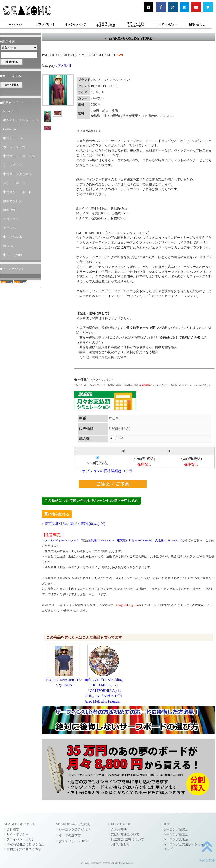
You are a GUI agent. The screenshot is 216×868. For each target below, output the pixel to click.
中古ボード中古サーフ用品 (106, 24)
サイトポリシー (18, 834)
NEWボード (12, 111)
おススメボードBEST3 (74, 841)
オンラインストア (76, 24)
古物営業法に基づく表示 (24, 849)
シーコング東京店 (176, 834)
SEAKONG (15, 24)
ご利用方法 (119, 829)
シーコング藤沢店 (176, 829)
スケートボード (14, 183)
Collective (10, 129)
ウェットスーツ (14, 147)
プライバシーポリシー (22, 839)
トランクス (11, 219)
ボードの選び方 (70, 835)
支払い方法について (125, 834)
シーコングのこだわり (74, 829)
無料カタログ (13, 201)
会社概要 (13, 829)
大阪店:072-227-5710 (168, 540)
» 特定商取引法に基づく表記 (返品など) (74, 524)
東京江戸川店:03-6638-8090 (134, 540)
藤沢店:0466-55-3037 (101, 540)
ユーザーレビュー (166, 24)
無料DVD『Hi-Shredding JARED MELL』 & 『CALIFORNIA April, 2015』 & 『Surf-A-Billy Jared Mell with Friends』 (103, 691)
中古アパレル (13, 237)
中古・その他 (13, 255)
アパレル (9, 228)
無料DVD (10, 210)
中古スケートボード (17, 192)
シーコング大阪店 (176, 839)
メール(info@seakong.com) (62, 540)
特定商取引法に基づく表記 (25, 844)
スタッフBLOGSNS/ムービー (136, 24)
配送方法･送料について (127, 839)
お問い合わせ (197, 24)
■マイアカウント (12, 269)
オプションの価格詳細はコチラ (107, 471)
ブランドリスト (45, 24)
